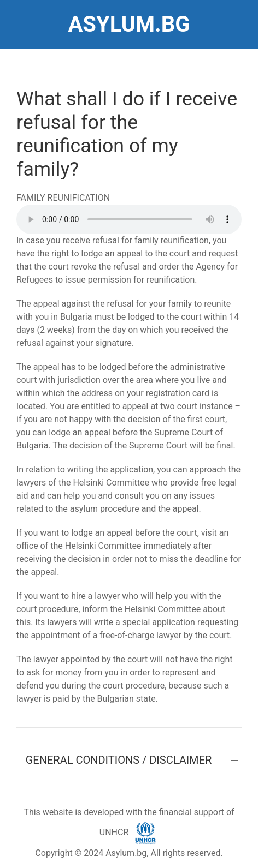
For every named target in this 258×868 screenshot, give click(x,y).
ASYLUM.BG (129, 24)
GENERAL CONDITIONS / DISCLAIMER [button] (119, 760)
